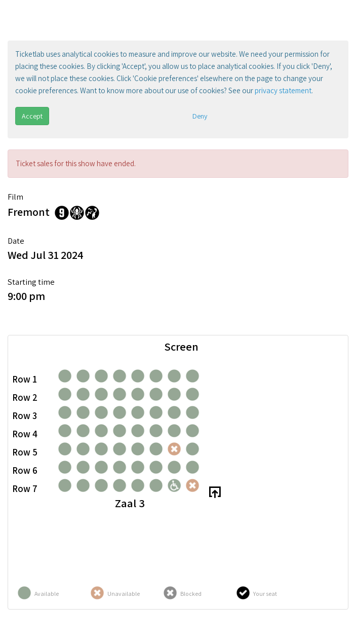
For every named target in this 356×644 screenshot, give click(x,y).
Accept (32, 116)
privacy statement (283, 90)
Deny (200, 116)
